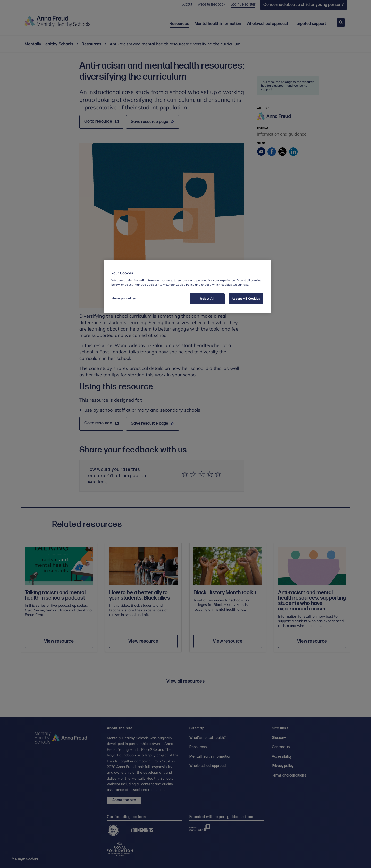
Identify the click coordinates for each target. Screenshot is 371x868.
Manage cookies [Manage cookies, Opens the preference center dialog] (124, 298)
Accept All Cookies (246, 299)
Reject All (207, 299)
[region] (187, 287)
